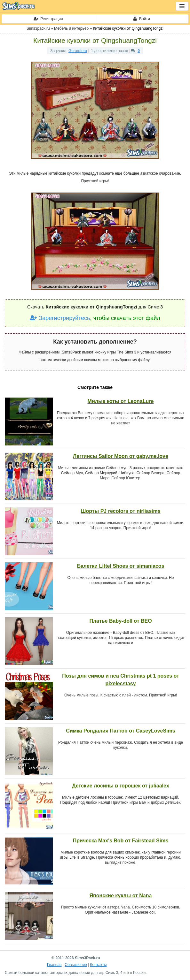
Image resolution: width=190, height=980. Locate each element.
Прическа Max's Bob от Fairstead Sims (121, 841)
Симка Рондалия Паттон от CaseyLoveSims (120, 731)
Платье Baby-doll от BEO (120, 621)
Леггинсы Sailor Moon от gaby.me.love (121, 456)
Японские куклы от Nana (121, 896)
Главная (54, 965)
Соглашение (76, 965)
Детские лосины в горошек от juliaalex (121, 786)
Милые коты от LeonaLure (121, 401)
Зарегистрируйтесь (60, 318)
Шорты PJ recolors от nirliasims (120, 511)
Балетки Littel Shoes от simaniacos (120, 566)
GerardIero (78, 51)
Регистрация (48, 19)
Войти (142, 19)
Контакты (99, 965)
